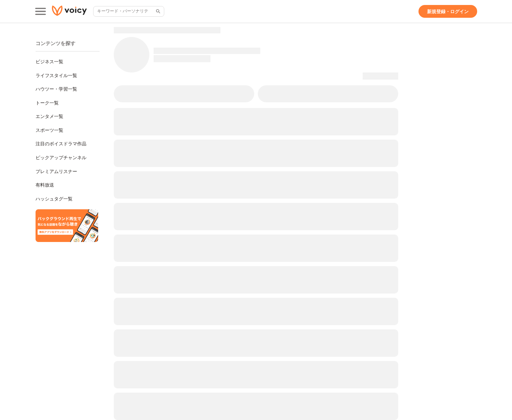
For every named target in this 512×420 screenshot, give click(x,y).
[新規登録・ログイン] (448, 11)
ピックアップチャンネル (61, 158)
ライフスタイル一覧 (56, 76)
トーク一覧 (47, 103)
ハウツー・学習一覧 (56, 89)
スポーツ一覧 (49, 130)
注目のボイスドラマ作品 (61, 144)
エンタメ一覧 (49, 116)
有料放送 (45, 185)
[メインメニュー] (41, 11)
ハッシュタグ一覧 (54, 199)
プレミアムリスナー (56, 171)
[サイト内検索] (158, 11)
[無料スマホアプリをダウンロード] (67, 226)
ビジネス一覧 (49, 62)
